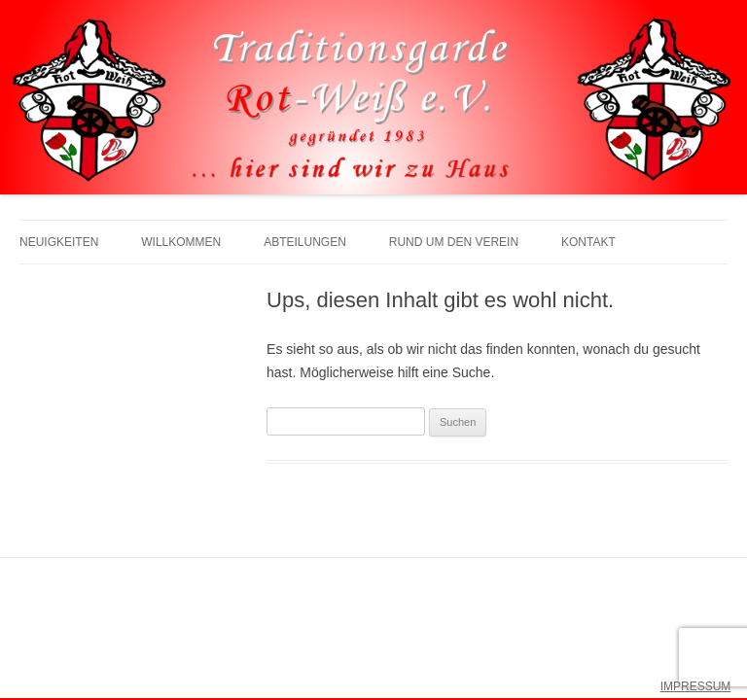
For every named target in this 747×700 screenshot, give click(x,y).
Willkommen (181, 242)
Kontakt (588, 242)
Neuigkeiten (59, 242)
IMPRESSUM (696, 686)
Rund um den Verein (454, 242)
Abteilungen (305, 242)
